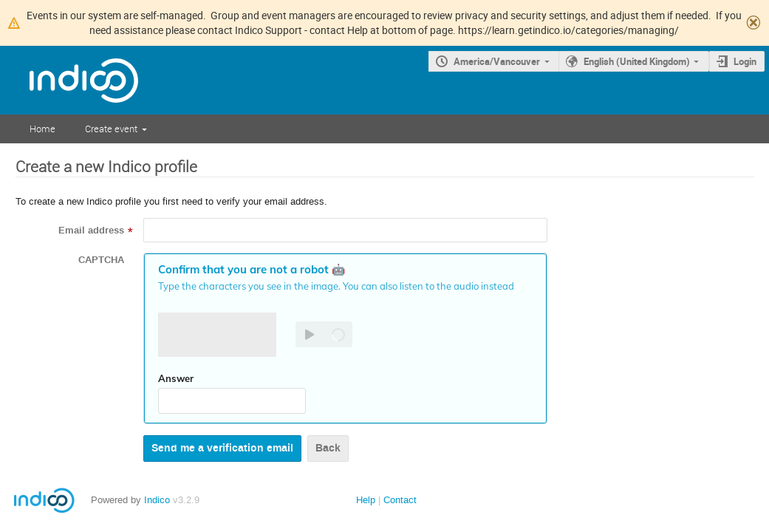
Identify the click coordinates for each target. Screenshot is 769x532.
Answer (176, 378)
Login (745, 61)
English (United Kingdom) (637, 61)
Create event (111, 129)
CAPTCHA (101, 260)
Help (366, 500)
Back (328, 448)
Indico (157, 500)
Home (42, 129)
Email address (91, 231)
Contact (400, 500)
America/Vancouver (497, 61)
